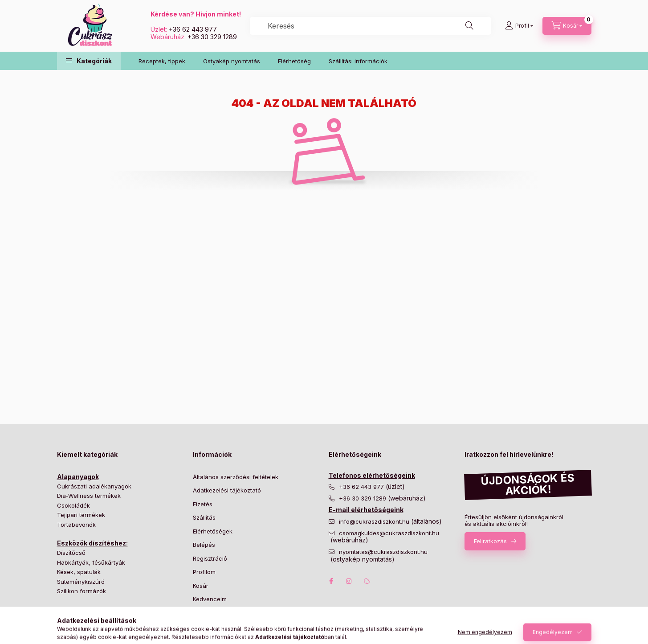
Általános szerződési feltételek (236, 477)
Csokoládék (73, 505)
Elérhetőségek (213, 531)
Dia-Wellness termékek (89, 496)
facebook (331, 581)
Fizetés (203, 504)
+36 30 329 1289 (212, 37)
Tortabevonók (76, 525)
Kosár (201, 586)
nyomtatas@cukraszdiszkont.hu (383, 552)
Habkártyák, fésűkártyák (91, 562)
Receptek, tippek (162, 61)
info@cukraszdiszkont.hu (375, 522)
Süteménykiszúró (81, 582)
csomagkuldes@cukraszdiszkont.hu (389, 533)
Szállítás (204, 517)
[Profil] (519, 26)
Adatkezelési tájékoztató (227, 490)
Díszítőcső (71, 553)
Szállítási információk (358, 61)
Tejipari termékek (81, 515)
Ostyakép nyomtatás (232, 61)
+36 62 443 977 (193, 29)
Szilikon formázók (82, 591)
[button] (89, 61)
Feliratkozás (490, 541)
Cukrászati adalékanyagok (94, 486)
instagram (349, 581)
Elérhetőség (294, 61)
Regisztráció (210, 558)
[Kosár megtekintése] (567, 26)
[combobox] (371, 26)
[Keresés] (469, 26)
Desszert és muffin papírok (94, 619)
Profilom (204, 572)
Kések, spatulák (79, 572)
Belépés (204, 545)
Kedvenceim (210, 599)
